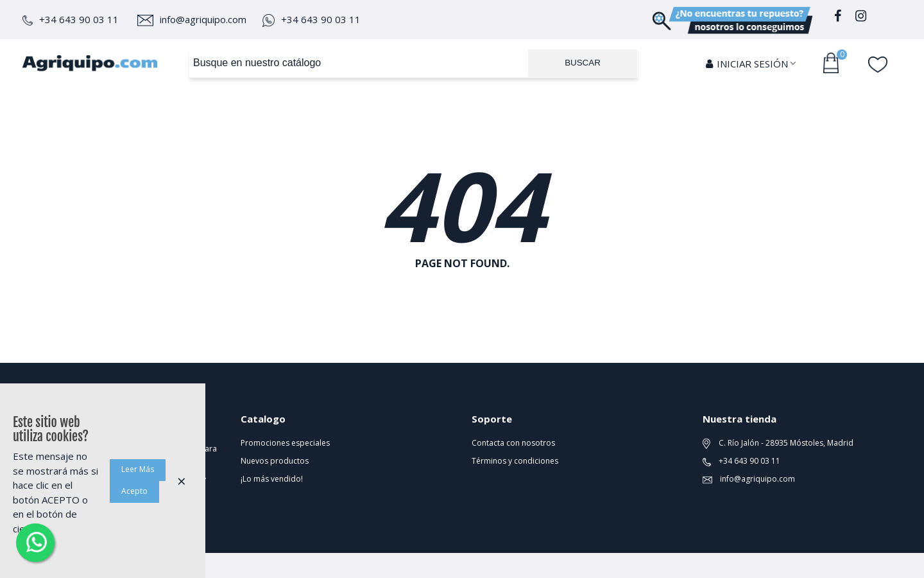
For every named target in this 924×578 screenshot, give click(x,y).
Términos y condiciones (515, 461)
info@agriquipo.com (192, 19)
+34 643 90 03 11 (71, 19)
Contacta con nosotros (513, 443)
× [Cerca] (182, 481)
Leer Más (138, 469)
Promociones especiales (285, 443)
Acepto (134, 491)
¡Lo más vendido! (272, 479)
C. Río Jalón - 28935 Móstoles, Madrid (778, 443)
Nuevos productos (275, 461)
